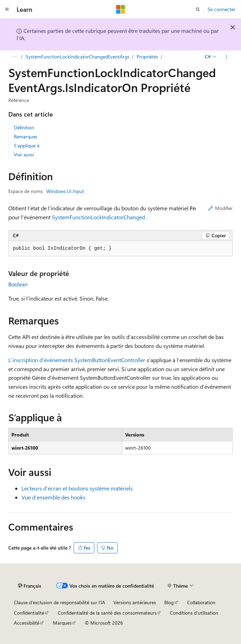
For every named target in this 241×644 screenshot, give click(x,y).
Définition (24, 127)
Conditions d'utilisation (194, 613)
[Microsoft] (121, 9)
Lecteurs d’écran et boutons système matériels (77, 488)
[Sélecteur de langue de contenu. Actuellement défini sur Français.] (30, 586)
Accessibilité (27, 623)
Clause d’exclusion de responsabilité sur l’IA (59, 602)
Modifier (220, 208)
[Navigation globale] (7, 9)
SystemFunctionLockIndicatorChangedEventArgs (77, 57)
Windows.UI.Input (65, 191)
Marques (62, 623)
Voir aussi (24, 154)
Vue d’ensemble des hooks (53, 497)
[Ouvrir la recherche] (198, 9)
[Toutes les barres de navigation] (14, 57)
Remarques (26, 136)
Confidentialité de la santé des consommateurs (107, 613)
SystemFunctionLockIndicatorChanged (98, 217)
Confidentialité (29, 613)
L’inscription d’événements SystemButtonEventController (77, 360)
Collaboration (201, 602)
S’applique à (27, 145)
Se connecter (221, 9)
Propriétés (147, 57)
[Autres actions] (227, 57)
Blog (169, 602)
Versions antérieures (135, 602)
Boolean (18, 284)
